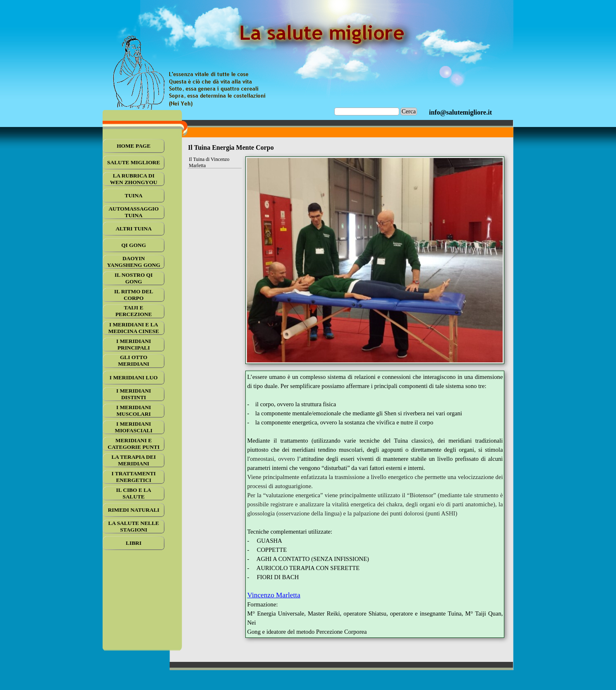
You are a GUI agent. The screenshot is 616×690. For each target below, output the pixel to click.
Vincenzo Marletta (273, 595)
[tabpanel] (460, 113)
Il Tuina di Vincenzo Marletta (209, 162)
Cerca (409, 111)
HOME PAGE (134, 146)
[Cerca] (367, 111)
